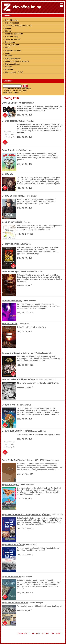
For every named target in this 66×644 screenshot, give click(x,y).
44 (33, 633)
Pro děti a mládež (12, 23)
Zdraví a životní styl (13, 39)
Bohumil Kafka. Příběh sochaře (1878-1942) (23, 379)
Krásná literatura (12, 20)
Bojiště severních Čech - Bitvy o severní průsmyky (26, 515)
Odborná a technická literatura (17, 61)
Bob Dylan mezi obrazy (13, 196)
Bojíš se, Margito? (11, 485)
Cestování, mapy (12, 37)
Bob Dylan (7, 174)
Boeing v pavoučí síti (12, 222)
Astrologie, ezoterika (13, 50)
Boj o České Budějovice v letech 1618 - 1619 (23, 460)
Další (59, 633)
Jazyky (8, 53)
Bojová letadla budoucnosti (15, 602)
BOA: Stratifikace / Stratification (17, 103)
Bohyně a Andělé (10, 405)
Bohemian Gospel (10, 271)
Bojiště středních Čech (13, 545)
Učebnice (9, 56)
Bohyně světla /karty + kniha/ (16, 431)
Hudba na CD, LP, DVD (14, 72)
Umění (8, 48)
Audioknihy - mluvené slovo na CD (19, 26)
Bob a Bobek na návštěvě (14, 150)
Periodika (9, 67)
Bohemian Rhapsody (12, 301)
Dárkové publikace (13, 64)
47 (43, 633)
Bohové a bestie (10, 324)
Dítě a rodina (10, 42)
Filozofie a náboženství (14, 34)
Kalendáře (9, 70)
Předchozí (22, 633)
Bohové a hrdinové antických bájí (18, 353)
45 (37, 633)
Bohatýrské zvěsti (10, 244)
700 (53, 633)
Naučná (8, 31)
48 (47, 633)
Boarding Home (9, 121)
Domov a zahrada (12, 45)
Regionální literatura (13, 59)
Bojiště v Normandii (11, 577)
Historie (8, 28)
